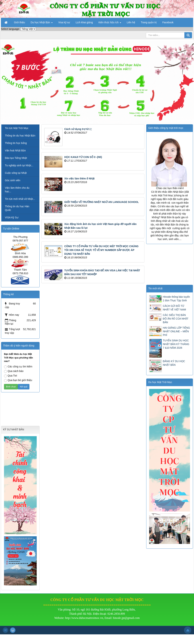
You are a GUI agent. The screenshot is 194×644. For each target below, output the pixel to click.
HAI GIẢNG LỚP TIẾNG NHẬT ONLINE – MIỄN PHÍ (176, 331)
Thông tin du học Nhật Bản (20, 136)
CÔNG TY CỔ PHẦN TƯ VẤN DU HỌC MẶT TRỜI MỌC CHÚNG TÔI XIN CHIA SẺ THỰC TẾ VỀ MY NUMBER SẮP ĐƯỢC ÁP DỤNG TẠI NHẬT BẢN (101, 250)
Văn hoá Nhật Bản (15, 150)
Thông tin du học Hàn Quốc (17, 208)
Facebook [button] (168, 22)
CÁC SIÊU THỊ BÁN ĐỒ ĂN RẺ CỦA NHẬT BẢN (175, 319)
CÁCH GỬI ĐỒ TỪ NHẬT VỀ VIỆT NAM (174, 308)
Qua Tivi (10, 376)
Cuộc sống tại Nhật (16, 173)
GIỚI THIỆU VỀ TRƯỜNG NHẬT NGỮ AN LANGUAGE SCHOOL (102, 202)
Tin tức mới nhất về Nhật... (20, 199)
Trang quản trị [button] (149, 22)
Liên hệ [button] (131, 22)
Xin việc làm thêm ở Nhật (79, 179)
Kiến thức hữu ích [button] (110, 23)
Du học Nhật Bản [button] (42, 23)
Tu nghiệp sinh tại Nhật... (19, 165)
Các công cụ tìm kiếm (18, 367)
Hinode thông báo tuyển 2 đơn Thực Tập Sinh (176, 299)
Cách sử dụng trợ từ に (78, 129)
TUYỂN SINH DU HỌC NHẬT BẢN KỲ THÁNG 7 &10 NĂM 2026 (176, 344)
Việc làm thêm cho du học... (17, 190)
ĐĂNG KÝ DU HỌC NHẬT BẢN (174, 363)
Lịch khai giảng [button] (84, 22)
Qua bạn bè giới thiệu (18, 380)
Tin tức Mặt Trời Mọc (17, 128)
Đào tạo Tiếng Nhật (16, 158)
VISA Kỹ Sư (12, 217)
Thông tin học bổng (16, 143)
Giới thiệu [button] (20, 22)
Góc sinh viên (13, 180)
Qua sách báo (14, 371)
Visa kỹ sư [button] (64, 22)
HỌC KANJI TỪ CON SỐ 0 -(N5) (83, 157)
